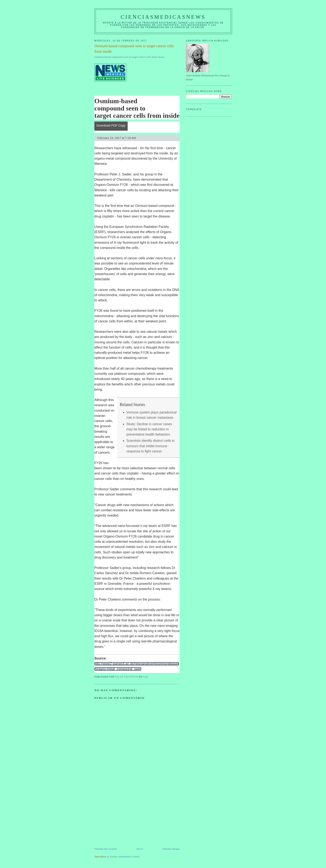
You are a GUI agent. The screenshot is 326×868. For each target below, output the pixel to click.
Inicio (140, 849)
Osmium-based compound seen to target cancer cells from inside (129, 57)
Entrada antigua (171, 849)
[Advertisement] (126, 818)
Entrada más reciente (106, 849)
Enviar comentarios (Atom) (125, 856)
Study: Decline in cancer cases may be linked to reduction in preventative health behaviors (149, 429)
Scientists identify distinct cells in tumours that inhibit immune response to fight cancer (150, 446)
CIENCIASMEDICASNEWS (163, 17)
